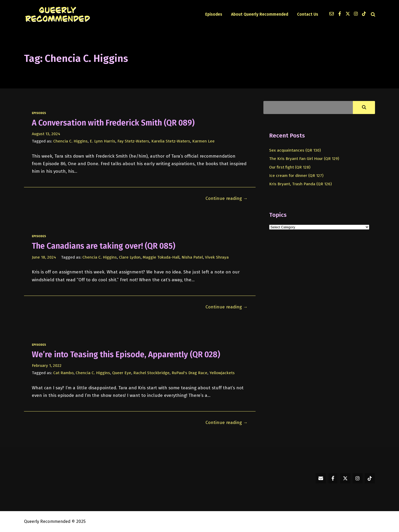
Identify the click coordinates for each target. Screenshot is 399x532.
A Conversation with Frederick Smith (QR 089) (113, 123)
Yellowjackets (222, 373)
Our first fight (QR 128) (290, 167)
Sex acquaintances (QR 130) (295, 150)
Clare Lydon (130, 257)
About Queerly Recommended (260, 14)
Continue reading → (226, 198)
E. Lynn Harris (102, 141)
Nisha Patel (192, 257)
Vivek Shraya (217, 257)
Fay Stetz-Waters (133, 141)
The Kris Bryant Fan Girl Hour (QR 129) (304, 159)
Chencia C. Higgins (70, 141)
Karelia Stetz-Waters (171, 141)
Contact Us (308, 14)
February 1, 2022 (47, 365)
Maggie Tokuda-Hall (161, 257)
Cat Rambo (63, 373)
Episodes (214, 14)
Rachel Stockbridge (151, 373)
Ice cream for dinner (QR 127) (296, 175)
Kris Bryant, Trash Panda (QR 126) (300, 184)
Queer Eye (122, 373)
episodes (39, 113)
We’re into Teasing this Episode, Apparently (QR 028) (126, 355)
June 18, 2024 (44, 257)
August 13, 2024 (46, 134)
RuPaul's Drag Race (189, 373)
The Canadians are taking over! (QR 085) (104, 246)
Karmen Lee (203, 141)
